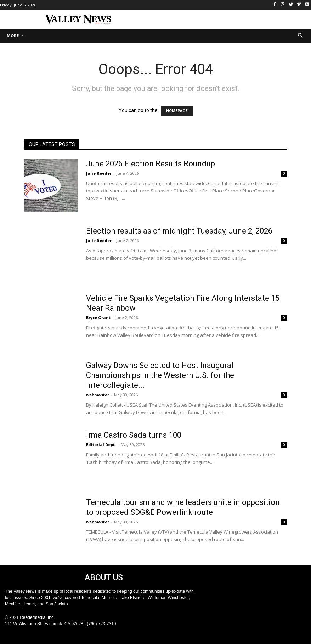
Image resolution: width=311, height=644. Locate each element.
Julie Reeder (99, 173)
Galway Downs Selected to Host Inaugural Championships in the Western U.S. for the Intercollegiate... (160, 375)
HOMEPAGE (177, 111)
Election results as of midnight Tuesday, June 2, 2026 (179, 231)
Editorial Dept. (101, 445)
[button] (301, 36)
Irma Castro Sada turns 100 (134, 435)
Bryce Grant (98, 318)
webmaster (98, 395)
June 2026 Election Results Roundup (151, 164)
